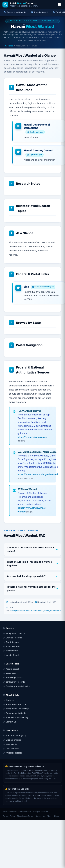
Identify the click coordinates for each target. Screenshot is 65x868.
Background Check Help (17, 709)
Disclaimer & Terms (25, 816)
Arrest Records (13, 646)
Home (9, 46)
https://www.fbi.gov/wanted (33, 437)
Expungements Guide (16, 713)
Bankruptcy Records (15, 682)
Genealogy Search (14, 677)
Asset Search (12, 673)
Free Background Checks (18, 686)
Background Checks (15, 633)
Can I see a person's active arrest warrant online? (30, 549)
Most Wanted (12, 744)
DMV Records (12, 749)
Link (26, 287)
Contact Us (11, 722)
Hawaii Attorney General (38, 150)
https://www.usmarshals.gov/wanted (38, 474)
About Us (10, 700)
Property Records (14, 753)
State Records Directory (17, 717)
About (49, 816)
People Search (12, 669)
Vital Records (12, 651)
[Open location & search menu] (59, 5)
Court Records (12, 642)
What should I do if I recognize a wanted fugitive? (29, 564)
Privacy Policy (9, 816)
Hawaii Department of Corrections (37, 126)
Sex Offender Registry (16, 735)
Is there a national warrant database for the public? (31, 589)
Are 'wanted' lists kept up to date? (26, 576)
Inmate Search (12, 655)
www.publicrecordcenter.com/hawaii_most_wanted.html (36, 611)
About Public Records (16, 704)
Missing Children (13, 740)
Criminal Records (14, 638)
